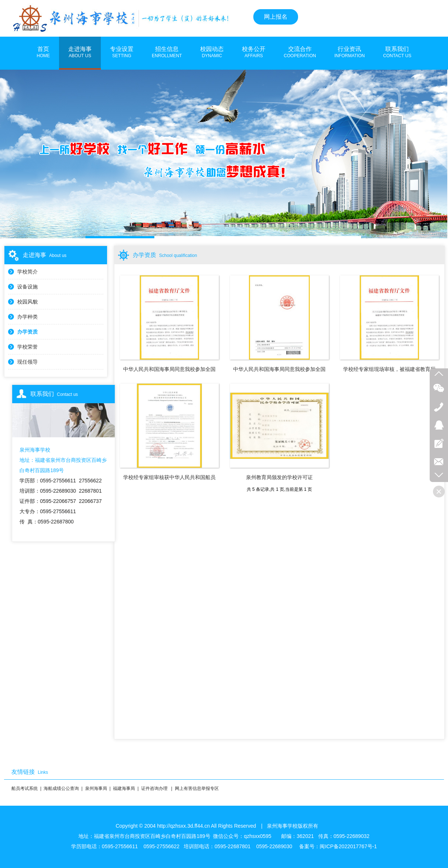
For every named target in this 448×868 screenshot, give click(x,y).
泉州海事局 (96, 788)
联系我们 (397, 52)
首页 (43, 52)
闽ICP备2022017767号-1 (348, 846)
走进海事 (80, 52)
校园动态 (212, 52)
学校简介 (27, 272)
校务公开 (254, 52)
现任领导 (27, 362)
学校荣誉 (27, 347)
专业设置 (122, 52)
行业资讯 (350, 52)
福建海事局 (124, 788)
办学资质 (27, 332)
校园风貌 (27, 302)
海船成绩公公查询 (61, 788)
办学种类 (27, 317)
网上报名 (276, 17)
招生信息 (167, 52)
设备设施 (27, 287)
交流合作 (300, 52)
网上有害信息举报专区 (197, 788)
